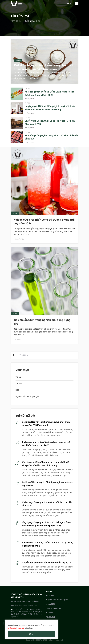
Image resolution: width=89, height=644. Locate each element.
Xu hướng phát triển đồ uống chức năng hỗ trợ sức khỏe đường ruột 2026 (50, 93)
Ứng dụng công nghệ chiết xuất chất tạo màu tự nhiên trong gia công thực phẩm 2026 (47, 524)
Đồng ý (32, 634)
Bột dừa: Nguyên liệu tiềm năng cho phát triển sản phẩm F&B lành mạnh (44, 67)
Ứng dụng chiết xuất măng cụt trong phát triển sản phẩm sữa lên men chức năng (50, 108)
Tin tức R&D (51, 617)
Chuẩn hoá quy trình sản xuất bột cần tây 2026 (46, 562)
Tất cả (18, 377)
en (71, 3)
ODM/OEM (51, 604)
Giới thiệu (50, 595)
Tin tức (18, 60)
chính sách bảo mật (16, 628)
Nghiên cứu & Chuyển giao (28, 396)
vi (68, 3)
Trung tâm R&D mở (54, 608)
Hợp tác (50, 612)
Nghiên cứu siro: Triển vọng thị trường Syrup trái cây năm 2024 (44, 221)
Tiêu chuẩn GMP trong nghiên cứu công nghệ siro (42, 322)
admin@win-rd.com (30, 601)
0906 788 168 (32, 605)
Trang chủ (16, 21)
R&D (17, 390)
